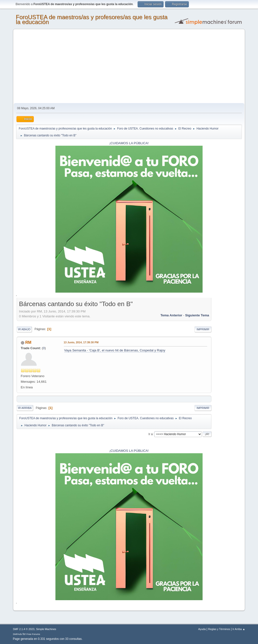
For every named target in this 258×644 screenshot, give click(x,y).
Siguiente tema (197, 315)
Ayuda (202, 629)
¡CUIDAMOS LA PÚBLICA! (129, 143)
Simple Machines (46, 629)
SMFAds (18, 634)
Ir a (150, 434)
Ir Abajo (24, 329)
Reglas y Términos (219, 629)
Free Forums (33, 634)
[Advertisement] (129, 66)
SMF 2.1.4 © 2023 (24, 629)
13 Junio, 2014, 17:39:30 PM (81, 342)
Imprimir (203, 329)
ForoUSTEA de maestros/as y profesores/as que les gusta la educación (92, 19)
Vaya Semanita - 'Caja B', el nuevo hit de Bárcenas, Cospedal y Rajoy (115, 350)
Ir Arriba (25, 408)
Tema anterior (171, 315)
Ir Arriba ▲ (239, 629)
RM (28, 342)
